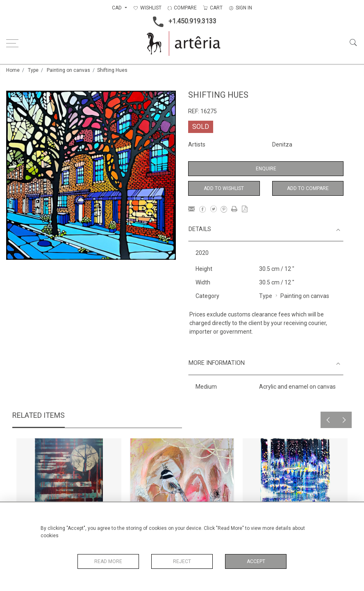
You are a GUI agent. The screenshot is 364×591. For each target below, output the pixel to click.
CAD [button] (117, 8)
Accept (256, 561)
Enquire (266, 169)
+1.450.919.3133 (182, 22)
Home (13, 70)
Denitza (282, 144)
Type (33, 70)
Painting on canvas (68, 70)
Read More (108, 561)
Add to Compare (308, 188)
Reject (182, 561)
